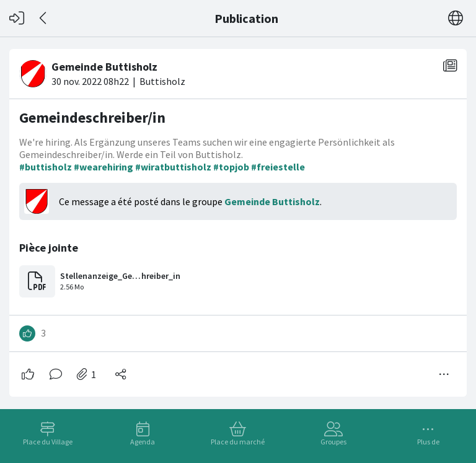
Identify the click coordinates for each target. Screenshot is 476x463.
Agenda (143, 442)
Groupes (333, 442)
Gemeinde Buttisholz (272, 201)
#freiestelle (278, 167)
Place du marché (238, 442)
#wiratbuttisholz (173, 167)
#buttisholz (46, 167)
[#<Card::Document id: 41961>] (238, 218)
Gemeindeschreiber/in (92, 117)
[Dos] (44, 18)
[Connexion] (17, 18)
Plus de (428, 442)
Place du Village (48, 442)
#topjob (231, 167)
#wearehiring (104, 167)
